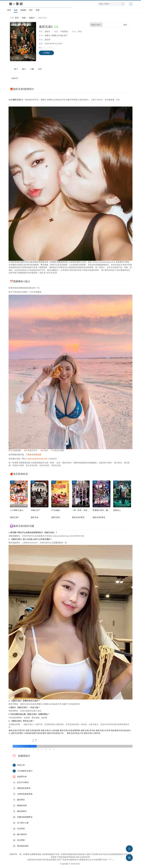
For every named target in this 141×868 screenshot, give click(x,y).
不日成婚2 (56, 510)
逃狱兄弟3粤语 (99, 517)
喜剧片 (32, 18)
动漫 (37, 10)
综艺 (31, 10)
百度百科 (57, 543)
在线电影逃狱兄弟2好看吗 (35, 733)
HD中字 (15, 78)
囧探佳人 (117, 510)
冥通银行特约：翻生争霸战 (104, 510)
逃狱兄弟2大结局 (103, 730)
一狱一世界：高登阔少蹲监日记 (85, 510)
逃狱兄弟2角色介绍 (75, 733)
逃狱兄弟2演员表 (88, 730)
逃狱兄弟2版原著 (33, 730)
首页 (9, 10)
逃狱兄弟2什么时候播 (50, 730)
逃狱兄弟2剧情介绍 (55, 733)
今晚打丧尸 (35, 510)
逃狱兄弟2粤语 (78, 517)
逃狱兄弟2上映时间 (92, 733)
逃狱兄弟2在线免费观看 (70, 730)
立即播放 (46, 53)
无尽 (40, 69)
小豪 (32, 69)
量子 (16, 69)
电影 (16, 10)
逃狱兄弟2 (14, 517)
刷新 (30, 455)
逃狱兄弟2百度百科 (17, 730)
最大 (24, 69)
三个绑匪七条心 (17, 510)
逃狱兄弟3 (56, 517)
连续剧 (23, 10)
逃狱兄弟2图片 (17, 733)
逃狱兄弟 (34, 517)
